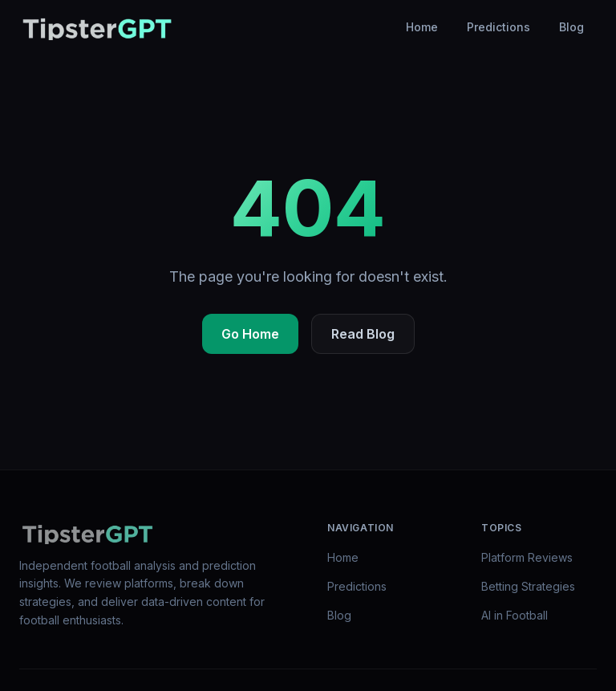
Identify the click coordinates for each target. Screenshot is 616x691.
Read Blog (363, 334)
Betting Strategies (528, 586)
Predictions (498, 27)
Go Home (250, 334)
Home (422, 27)
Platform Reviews (527, 557)
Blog (571, 27)
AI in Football (515, 615)
